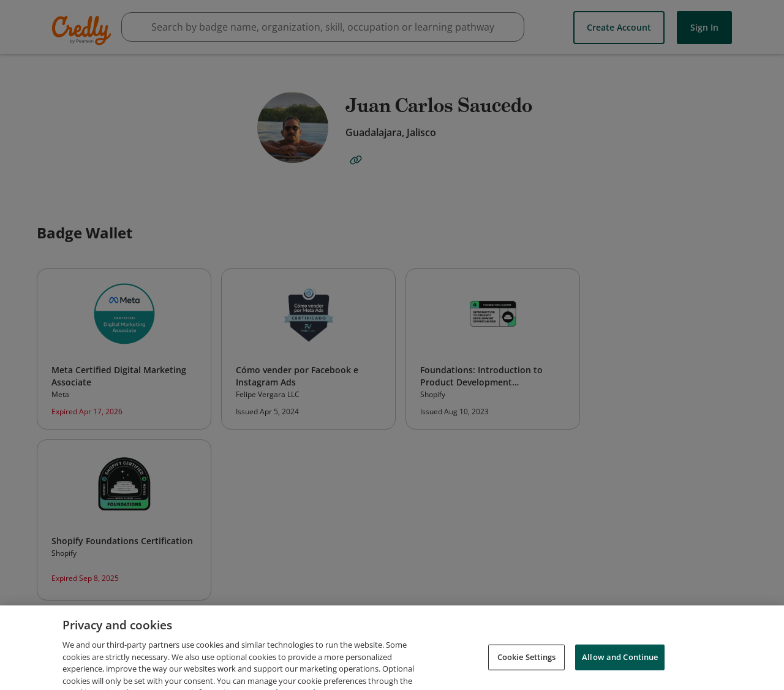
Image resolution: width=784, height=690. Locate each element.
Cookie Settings (527, 668)
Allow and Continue (620, 668)
